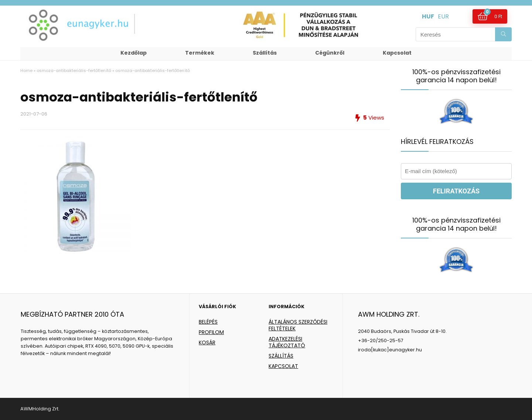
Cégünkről (330, 53)
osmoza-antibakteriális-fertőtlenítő (74, 70)
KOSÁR (207, 342)
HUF (428, 16)
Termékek (200, 53)
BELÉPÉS (208, 322)
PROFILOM (211, 332)
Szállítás (265, 53)
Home (26, 70)
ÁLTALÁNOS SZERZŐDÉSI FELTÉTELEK (298, 325)
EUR (443, 16)
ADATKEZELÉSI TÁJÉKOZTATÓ (287, 342)
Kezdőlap (134, 53)
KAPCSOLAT (283, 366)
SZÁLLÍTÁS (281, 356)
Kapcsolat (397, 53)
